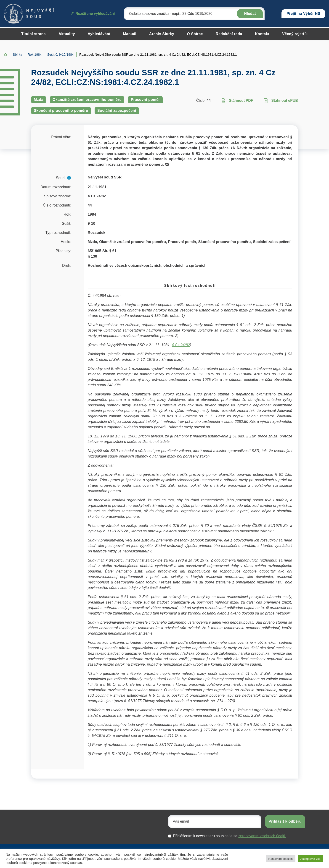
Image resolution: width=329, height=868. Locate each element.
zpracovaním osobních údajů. (262, 836)
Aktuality (67, 34)
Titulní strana (33, 34)
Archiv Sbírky (162, 34)
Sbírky (17, 55)
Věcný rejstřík (295, 34)
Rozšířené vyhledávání (93, 14)
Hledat (250, 14)
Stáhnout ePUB (281, 101)
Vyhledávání (99, 34)
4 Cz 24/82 (181, 345)
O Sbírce (195, 34)
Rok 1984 (35, 55)
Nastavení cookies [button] (281, 859)
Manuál (130, 34)
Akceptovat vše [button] (310, 859)
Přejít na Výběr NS (303, 14)
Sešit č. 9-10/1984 (60, 55)
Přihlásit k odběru (285, 821)
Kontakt (262, 34)
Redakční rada (229, 34)
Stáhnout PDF (237, 101)
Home (5, 55)
